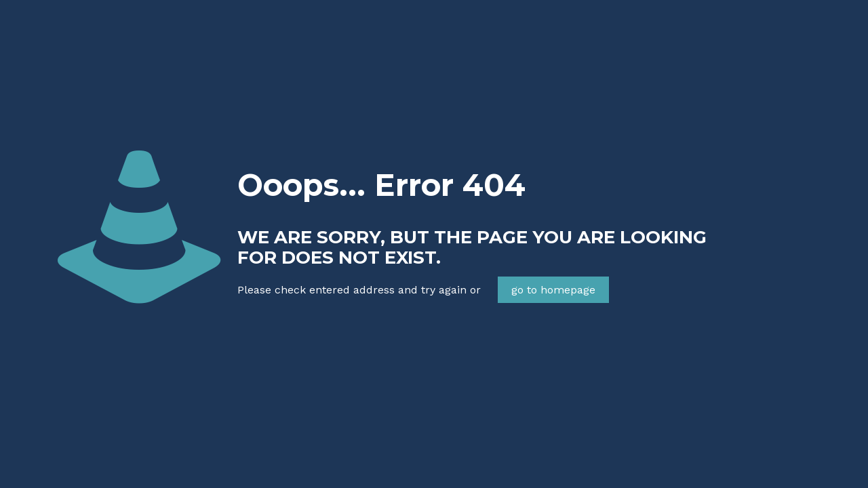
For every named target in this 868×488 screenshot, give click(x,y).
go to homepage (553, 290)
